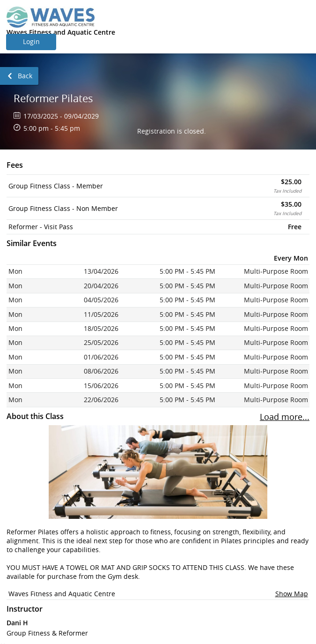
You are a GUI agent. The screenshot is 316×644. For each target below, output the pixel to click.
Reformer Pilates (53, 98)
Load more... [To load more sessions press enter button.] (285, 417)
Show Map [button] (292, 594)
